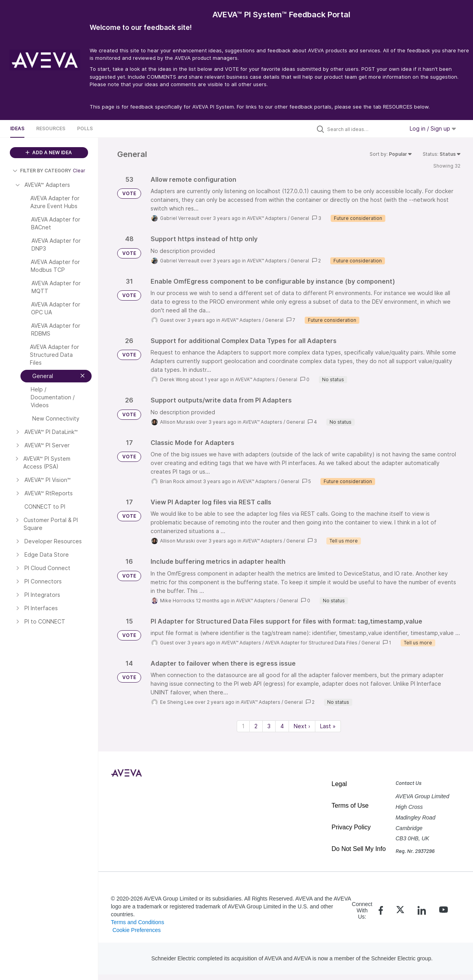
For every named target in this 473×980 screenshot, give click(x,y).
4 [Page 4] (282, 726)
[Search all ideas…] (364, 129)
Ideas (17, 128)
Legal (339, 784)
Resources (51, 128)
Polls (85, 128)
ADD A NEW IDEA (49, 152)
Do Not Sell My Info (359, 849)
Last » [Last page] (328, 726)
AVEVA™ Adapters (267, 218)
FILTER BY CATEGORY (42, 171)
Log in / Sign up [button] (433, 128)
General (300, 218)
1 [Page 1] (243, 726)
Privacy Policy (351, 827)
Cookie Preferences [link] (137, 930)
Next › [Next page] (302, 726)
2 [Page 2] (256, 726)
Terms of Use (350, 806)
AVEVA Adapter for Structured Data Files (311, 643)
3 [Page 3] (269, 726)
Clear (79, 171)
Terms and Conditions (137, 922)
